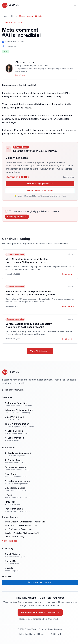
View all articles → (11, 541)
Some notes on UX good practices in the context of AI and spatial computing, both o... (31, 293)
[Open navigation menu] (75, 5)
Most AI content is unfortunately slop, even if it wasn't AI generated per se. (27, 261)
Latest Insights (26, 634)
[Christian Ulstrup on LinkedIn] (20, 75)
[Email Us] (40, 390)
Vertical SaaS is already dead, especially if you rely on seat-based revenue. (29, 325)
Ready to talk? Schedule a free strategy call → (40, 619)
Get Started (56, 634)
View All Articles (40, 351)
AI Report (41, 634)
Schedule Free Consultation (40, 191)
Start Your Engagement (40, 184)
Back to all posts (12, 22)
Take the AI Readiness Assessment (40, 612)
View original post (17, 217)
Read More (68, 274)
